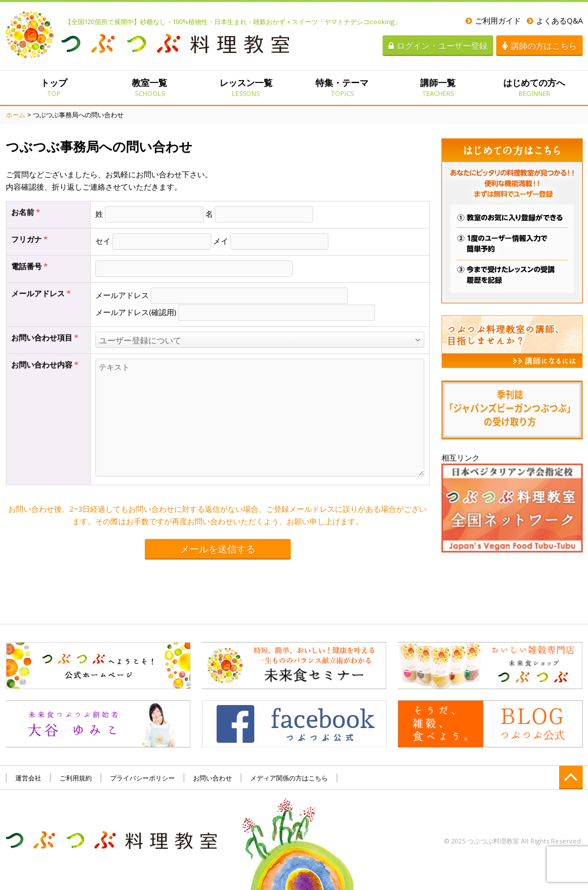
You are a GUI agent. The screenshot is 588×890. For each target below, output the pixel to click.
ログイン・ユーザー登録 (438, 46)
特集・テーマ (342, 87)
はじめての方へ (534, 87)
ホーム (16, 115)
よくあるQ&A (555, 21)
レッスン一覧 (246, 87)
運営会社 (28, 778)
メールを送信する (218, 549)
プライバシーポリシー (142, 778)
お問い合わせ (212, 778)
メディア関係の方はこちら (289, 778)
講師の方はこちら (539, 46)
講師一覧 (438, 87)
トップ (54, 87)
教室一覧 (150, 87)
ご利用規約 (76, 778)
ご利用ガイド (493, 21)
